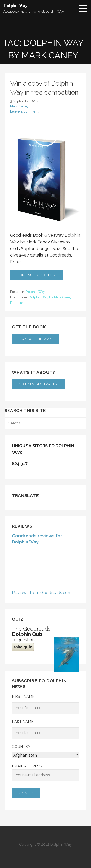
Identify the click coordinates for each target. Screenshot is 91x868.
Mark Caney (19, 106)
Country (21, 747)
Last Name (23, 722)
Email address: (45, 773)
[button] (84, 8)
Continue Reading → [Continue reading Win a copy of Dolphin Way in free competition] (37, 275)
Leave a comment (24, 111)
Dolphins (17, 303)
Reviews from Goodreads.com (42, 592)
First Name (23, 696)
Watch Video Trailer (39, 384)
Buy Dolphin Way (35, 339)
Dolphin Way (15, 6)
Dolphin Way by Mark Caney (50, 297)
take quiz (23, 647)
